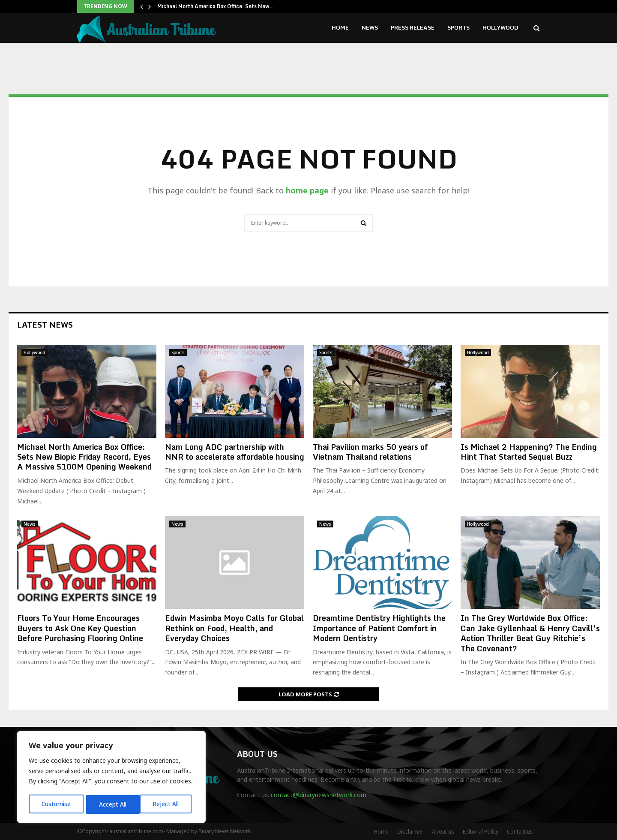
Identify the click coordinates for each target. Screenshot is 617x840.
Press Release (413, 27)
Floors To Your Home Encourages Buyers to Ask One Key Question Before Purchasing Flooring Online (80, 628)
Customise (56, 804)
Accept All (168, 804)
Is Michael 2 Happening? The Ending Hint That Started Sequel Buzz (529, 452)
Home (340, 27)
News (370, 27)
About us (443, 832)
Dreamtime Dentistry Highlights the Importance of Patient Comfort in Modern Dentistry (379, 628)
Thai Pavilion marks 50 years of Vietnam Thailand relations (370, 452)
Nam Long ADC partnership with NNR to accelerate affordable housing (235, 452)
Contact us (520, 832)
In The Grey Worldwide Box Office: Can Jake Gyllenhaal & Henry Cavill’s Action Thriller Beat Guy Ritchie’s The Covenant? (530, 633)
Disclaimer (410, 832)
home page (307, 190)
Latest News (45, 325)
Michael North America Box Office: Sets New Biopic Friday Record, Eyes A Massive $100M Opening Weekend (84, 457)
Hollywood (500, 27)
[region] (111, 778)
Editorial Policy (481, 832)
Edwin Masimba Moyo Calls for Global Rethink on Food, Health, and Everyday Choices (234, 628)
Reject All (113, 804)
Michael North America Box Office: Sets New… (216, 6)
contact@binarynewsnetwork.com (319, 795)
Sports (458, 27)
